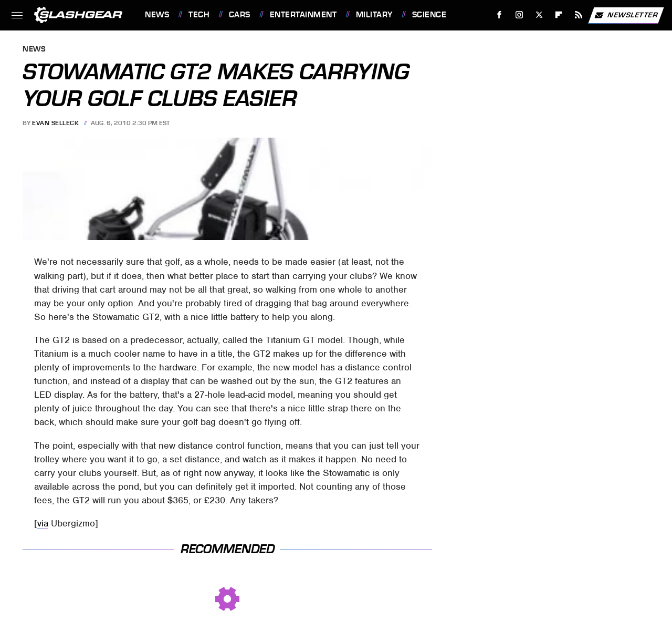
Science (429, 15)
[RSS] (579, 15)
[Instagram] (519, 15)
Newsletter (626, 15)
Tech (199, 15)
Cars (240, 15)
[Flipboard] (559, 15)
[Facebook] (500, 15)
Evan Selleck (55, 123)
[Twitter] (539, 15)
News (157, 15)
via (43, 523)
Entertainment (303, 15)
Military (374, 15)
